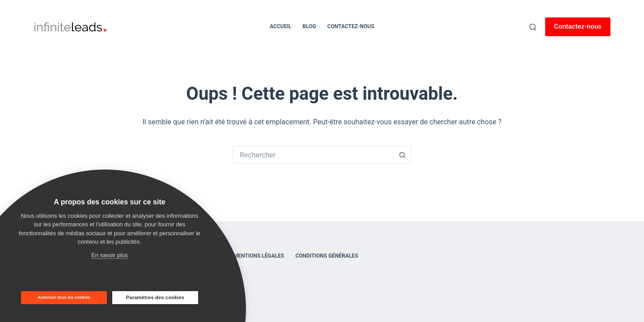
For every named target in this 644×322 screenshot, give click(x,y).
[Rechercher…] (313, 155)
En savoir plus (110, 255)
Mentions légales (259, 256)
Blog (309, 26)
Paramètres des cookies (155, 297)
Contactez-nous (351, 26)
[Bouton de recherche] (402, 155)
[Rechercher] (533, 27)
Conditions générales (326, 256)
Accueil (280, 26)
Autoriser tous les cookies (64, 297)
